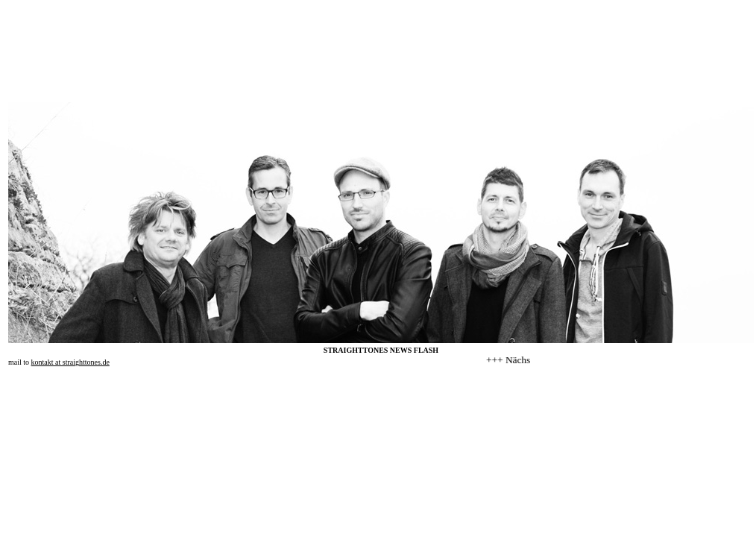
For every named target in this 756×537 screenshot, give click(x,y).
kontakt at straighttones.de (70, 362)
